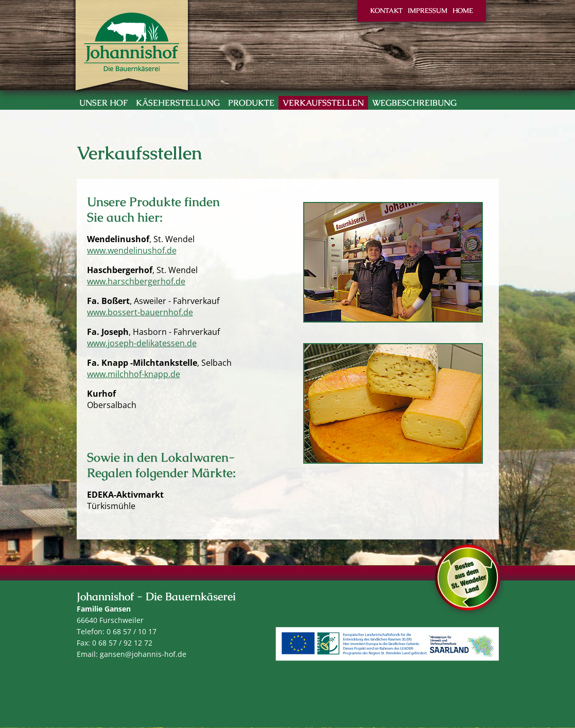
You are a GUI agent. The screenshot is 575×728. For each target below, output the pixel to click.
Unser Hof (103, 103)
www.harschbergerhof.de (136, 281)
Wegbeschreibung (414, 103)
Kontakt (386, 11)
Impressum (428, 11)
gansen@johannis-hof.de (143, 654)
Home (463, 11)
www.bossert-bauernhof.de (140, 312)
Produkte (251, 103)
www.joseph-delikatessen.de (142, 343)
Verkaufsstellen (323, 103)
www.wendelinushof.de (132, 250)
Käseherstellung (178, 103)
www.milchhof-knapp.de (134, 374)
